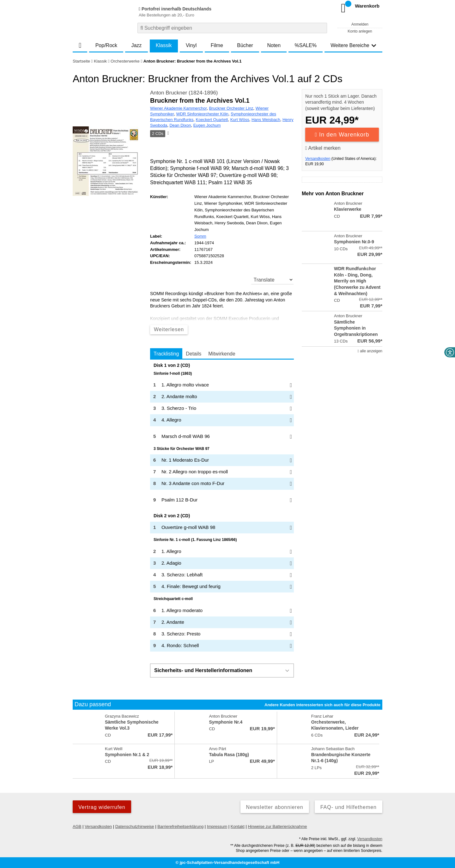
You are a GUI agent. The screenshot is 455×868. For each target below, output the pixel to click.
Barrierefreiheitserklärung (180, 826)
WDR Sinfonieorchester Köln (202, 114)
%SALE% (306, 45)
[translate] (273, 280)
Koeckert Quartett (212, 120)
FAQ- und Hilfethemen (349, 807)
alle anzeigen (370, 351)
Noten (274, 45)
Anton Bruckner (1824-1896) (184, 93)
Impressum (217, 826)
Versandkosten (318, 159)
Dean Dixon (180, 125)
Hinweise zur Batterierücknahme (277, 826)
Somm (200, 236)
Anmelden (360, 24)
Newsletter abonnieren (275, 807)
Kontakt (238, 826)
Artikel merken (323, 148)
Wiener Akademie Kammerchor (178, 108)
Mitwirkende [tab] (222, 354)
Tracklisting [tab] (166, 354)
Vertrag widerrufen (102, 807)
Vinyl (191, 45)
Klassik (164, 45)
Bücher (245, 45)
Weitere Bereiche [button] (353, 45)
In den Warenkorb (342, 135)
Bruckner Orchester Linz (231, 108)
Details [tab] (194, 354)
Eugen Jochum (207, 125)
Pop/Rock (106, 45)
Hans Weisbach (266, 120)
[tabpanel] (222, 507)
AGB (77, 826)
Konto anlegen (360, 31)
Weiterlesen (169, 329)
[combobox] (232, 28)
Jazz (136, 45)
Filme (217, 45)
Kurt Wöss (240, 120)
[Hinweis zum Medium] (168, 134)
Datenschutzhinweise (135, 826)
